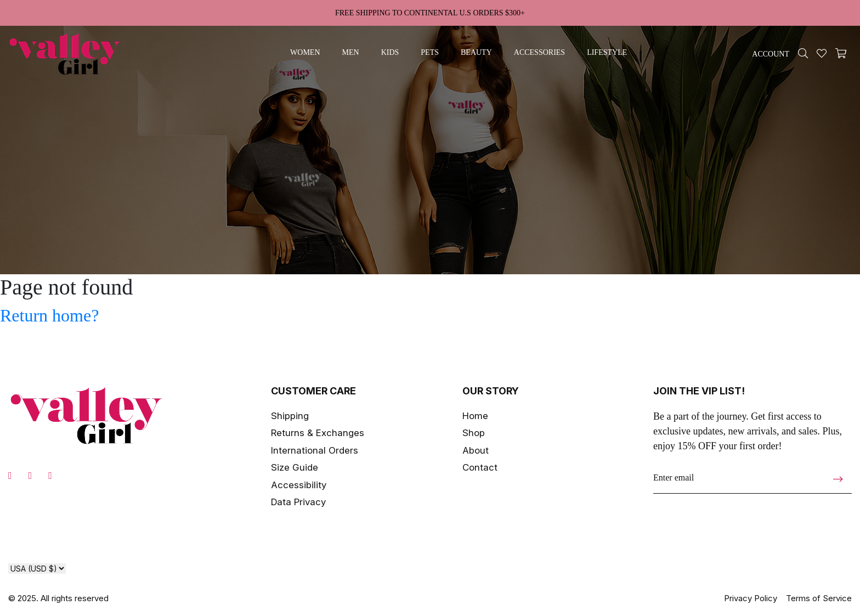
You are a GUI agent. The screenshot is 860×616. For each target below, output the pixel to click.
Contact (480, 467)
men (351, 52)
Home (475, 416)
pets (430, 52)
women (305, 52)
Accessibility (299, 485)
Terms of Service (819, 598)
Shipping (290, 416)
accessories (539, 52)
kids (390, 52)
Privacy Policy (751, 598)
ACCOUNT (771, 54)
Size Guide (295, 467)
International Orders (315, 450)
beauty (476, 52)
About (476, 450)
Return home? (49, 315)
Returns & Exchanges (318, 433)
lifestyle (607, 52)
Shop (474, 433)
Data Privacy (298, 502)
